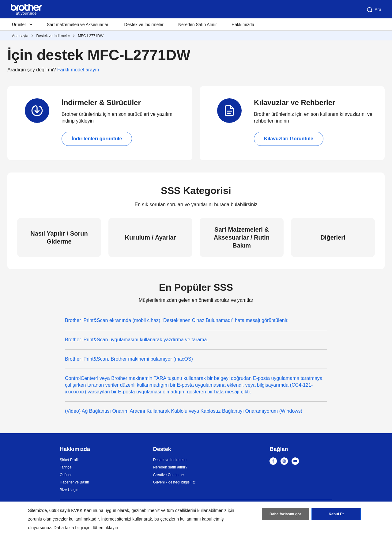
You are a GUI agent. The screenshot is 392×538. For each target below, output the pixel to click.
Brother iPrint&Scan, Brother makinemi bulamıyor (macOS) (129, 359)
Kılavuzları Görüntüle (289, 139)
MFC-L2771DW (90, 36)
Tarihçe (66, 467)
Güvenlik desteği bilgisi (172, 482)
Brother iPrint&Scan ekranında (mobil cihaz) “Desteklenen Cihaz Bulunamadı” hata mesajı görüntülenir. (177, 320)
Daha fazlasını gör (285, 514)
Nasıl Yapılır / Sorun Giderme (59, 237)
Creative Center (166, 475)
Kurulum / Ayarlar (150, 237)
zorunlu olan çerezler (48, 519)
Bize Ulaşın (69, 490)
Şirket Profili (70, 460)
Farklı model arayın (78, 70)
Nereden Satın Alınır (198, 25)
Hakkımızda (243, 25)
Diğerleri (333, 237)
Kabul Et (336, 514)
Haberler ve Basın (74, 482)
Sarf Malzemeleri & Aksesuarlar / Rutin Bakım (242, 237)
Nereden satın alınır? (170, 467)
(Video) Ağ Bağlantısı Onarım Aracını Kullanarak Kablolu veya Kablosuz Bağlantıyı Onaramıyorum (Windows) (184, 411)
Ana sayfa (20, 36)
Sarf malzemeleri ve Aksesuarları (78, 25)
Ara (374, 10)
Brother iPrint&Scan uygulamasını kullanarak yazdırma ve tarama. (137, 340)
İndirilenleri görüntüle (97, 139)
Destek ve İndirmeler (144, 25)
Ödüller (66, 475)
